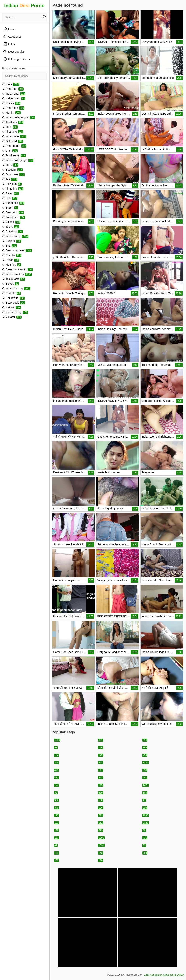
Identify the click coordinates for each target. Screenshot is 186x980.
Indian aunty (15, 236)
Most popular (14, 51)
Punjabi (12, 241)
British (10, 208)
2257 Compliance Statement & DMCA (164, 975)
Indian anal (14, 94)
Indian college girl (18, 160)
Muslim (11, 113)
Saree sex (13, 203)
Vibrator (12, 317)
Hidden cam (14, 98)
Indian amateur (17, 274)
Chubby (12, 255)
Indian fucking (16, 288)
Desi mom (13, 108)
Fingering (13, 189)
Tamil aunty (14, 155)
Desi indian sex (17, 250)
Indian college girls (18, 117)
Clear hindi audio (17, 269)
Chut (10, 151)
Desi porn (13, 212)
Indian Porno (24, 5)
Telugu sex (14, 279)
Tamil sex (13, 122)
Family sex (14, 217)
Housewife (13, 298)
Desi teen (13, 89)
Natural (11, 307)
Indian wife (14, 136)
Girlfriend (13, 141)
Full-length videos (16, 59)
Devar (11, 260)
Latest (9, 44)
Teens (11, 227)
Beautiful (12, 170)
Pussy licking (15, 312)
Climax (11, 222)
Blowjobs (12, 184)
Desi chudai (14, 146)
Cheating (12, 231)
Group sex (13, 174)
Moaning (12, 265)
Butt (9, 246)
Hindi (11, 84)
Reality (11, 103)
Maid (10, 127)
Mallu (10, 165)
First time (13, 132)
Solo (10, 198)
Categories (12, 36)
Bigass (10, 284)
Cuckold (11, 293)
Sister (10, 193)
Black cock (14, 303)
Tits (10, 179)
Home (9, 29)
